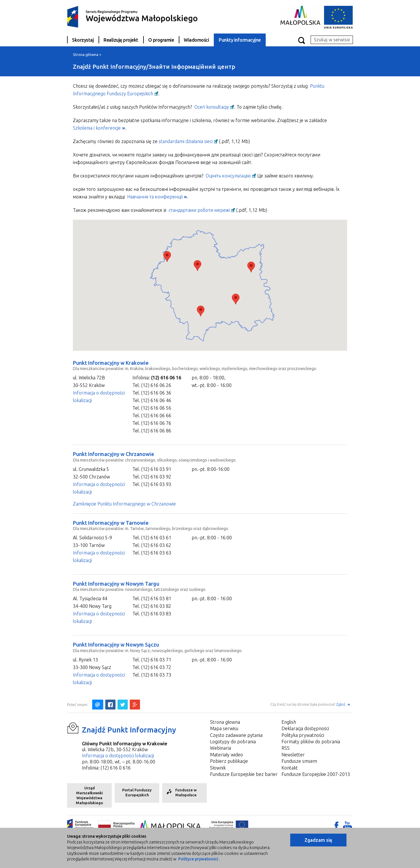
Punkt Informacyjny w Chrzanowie (113, 454)
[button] (197, 266)
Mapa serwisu (224, 728)
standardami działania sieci (186, 141)
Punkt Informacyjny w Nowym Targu (116, 584)
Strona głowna (225, 722)
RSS (286, 748)
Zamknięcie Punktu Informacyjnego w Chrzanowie (124, 504)
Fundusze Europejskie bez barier (244, 774)
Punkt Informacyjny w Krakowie (111, 363)
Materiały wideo (226, 755)
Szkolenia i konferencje (97, 128)
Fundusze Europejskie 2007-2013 (316, 774)
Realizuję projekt (121, 40)
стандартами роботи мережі (199, 210)
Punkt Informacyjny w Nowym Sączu (116, 645)
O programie (161, 40)
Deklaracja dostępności (305, 728)
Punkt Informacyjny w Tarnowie (111, 523)
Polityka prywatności (303, 735)
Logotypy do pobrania (233, 742)
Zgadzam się (318, 840)
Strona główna (86, 54)
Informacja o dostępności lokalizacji (118, 756)
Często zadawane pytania (236, 735)
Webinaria (220, 748)
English (289, 722)
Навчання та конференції (155, 197)
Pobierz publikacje (229, 761)
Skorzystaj (83, 40)
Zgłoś (341, 704)
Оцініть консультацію (228, 176)
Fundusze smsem (299, 761)
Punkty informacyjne (240, 40)
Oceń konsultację (212, 107)
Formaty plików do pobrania (311, 742)
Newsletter (293, 755)
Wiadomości (196, 40)
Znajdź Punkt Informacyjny (129, 730)
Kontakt (290, 768)
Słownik (218, 768)
